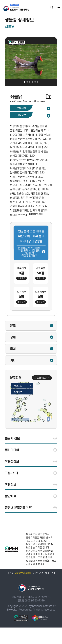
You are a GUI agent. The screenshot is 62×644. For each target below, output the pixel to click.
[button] (53, 62)
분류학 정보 (31, 438)
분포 (32, 326)
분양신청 (41, 278)
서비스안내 (50, 573)
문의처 (10, 573)
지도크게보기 (42, 378)
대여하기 (21, 278)
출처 (32, 349)
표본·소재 (31, 473)
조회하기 (21, 302)
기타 (32, 360)
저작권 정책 (38, 573)
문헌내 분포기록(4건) (31, 508)
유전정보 (31, 485)
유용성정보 (31, 461)
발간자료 (31, 496)
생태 (32, 337)
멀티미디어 (31, 450)
